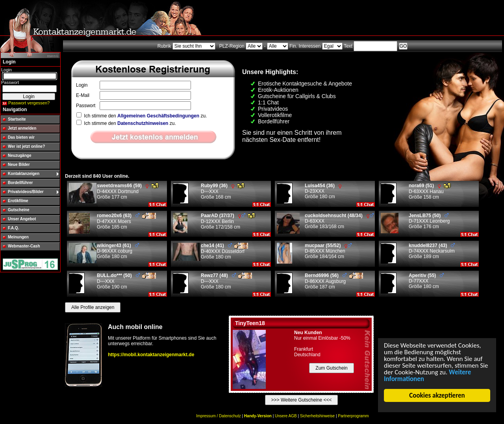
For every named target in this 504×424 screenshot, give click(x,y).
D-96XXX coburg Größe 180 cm (118, 251)
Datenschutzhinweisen (143, 123)
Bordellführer (20, 183)
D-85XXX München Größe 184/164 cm (328, 251)
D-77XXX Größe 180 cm (426, 281)
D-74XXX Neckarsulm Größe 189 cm (432, 251)
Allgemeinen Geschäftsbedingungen (158, 116)
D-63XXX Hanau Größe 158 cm (430, 191)
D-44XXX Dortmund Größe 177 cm (128, 191)
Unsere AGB (286, 416)
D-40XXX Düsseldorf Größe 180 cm (224, 251)
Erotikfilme (18, 201)
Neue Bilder (19, 165)
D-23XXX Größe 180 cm (323, 191)
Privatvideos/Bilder (26, 192)
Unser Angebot (22, 219)
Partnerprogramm (353, 416)
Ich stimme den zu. (142, 116)
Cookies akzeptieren (437, 395)
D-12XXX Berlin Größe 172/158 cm (228, 221)
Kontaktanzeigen (24, 174)
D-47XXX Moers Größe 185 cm (126, 221)
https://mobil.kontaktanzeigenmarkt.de (151, 355)
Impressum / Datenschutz (218, 416)
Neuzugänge (19, 155)
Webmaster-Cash (24, 246)
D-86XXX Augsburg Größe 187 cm (334, 281)
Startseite (17, 119)
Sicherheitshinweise (317, 416)
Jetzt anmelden (22, 128)
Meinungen (18, 237)
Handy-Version (258, 416)
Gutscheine (19, 210)
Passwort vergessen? (29, 103)
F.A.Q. (13, 228)
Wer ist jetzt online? (26, 146)
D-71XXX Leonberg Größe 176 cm (429, 221)
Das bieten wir (21, 137)
